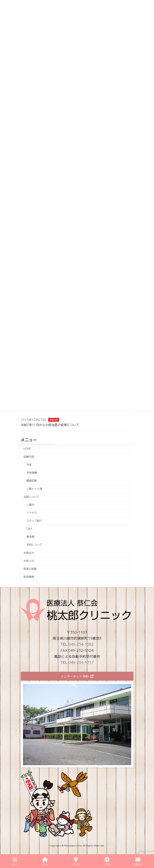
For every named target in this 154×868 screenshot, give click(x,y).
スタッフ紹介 (34, 521)
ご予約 (107, 861)
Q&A (29, 529)
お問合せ (29, 553)
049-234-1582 (81, 644)
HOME (27, 449)
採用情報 (29, 577)
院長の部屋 (30, 569)
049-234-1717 (81, 662)
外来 (29, 465)
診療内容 (29, 457)
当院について (31, 497)
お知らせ (54, 420)
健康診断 (31, 481)
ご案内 (30, 505)
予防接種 (31, 473)
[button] (77, 676)
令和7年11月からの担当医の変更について (50, 425)
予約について (34, 545)
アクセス (31, 513)
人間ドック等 (34, 489)
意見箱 (30, 537)
